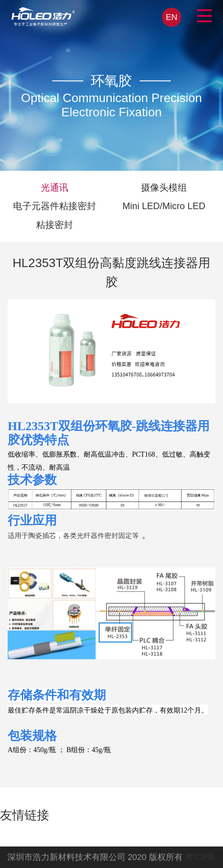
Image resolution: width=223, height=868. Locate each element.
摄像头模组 (164, 187)
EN (172, 17)
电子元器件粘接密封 (55, 206)
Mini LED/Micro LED (164, 206)
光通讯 (55, 187)
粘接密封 (55, 225)
